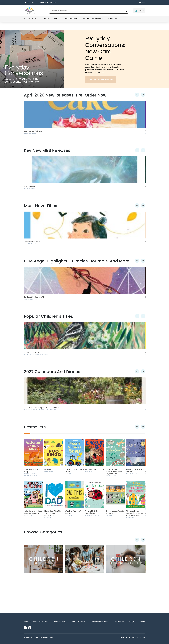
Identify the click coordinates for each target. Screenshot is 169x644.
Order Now (94, 598)
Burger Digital (137, 637)
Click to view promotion (101, 80)
